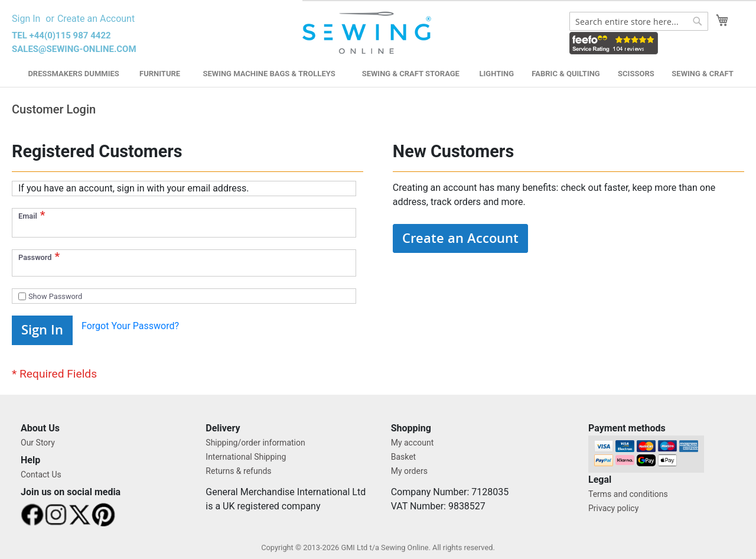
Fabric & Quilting (566, 74)
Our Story (38, 443)
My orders (409, 471)
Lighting (497, 74)
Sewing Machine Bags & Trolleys (269, 74)
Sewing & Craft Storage (411, 74)
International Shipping (246, 457)
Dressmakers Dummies (73, 74)
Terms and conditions (628, 494)
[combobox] (639, 21)
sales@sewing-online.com (74, 49)
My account (413, 443)
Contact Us (41, 474)
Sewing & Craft (702, 74)
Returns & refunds (238, 471)
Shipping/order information (255, 443)
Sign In (26, 19)
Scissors (636, 74)
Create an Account (96, 19)
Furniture (160, 74)
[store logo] (368, 33)
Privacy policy (613, 508)
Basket (404, 457)
